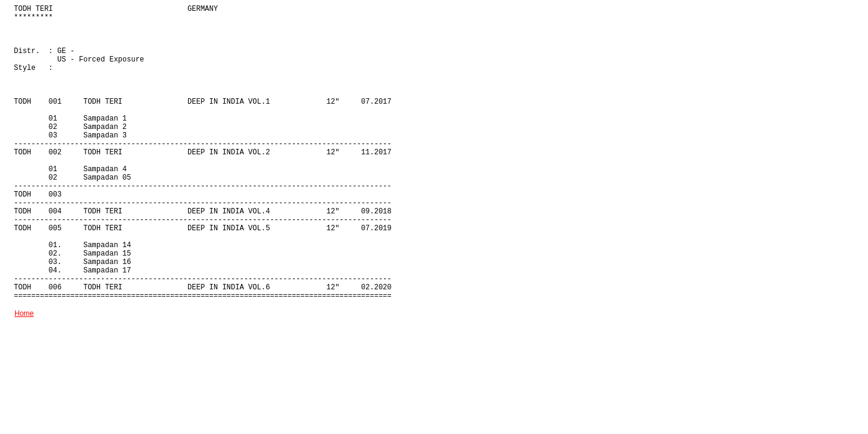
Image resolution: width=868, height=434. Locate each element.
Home (24, 313)
